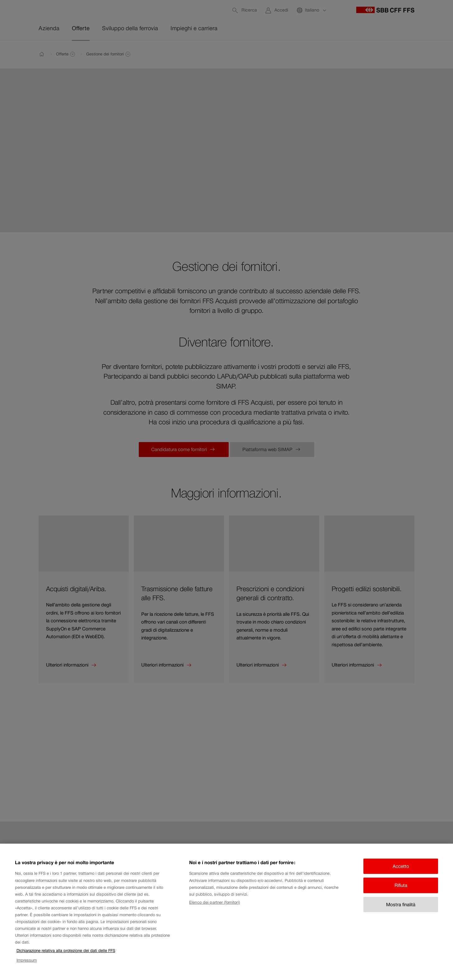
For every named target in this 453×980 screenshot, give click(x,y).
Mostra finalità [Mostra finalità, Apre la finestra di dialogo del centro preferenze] (401, 912)
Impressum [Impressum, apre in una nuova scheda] (27, 968)
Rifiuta (401, 893)
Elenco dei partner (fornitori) (215, 910)
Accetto (401, 874)
